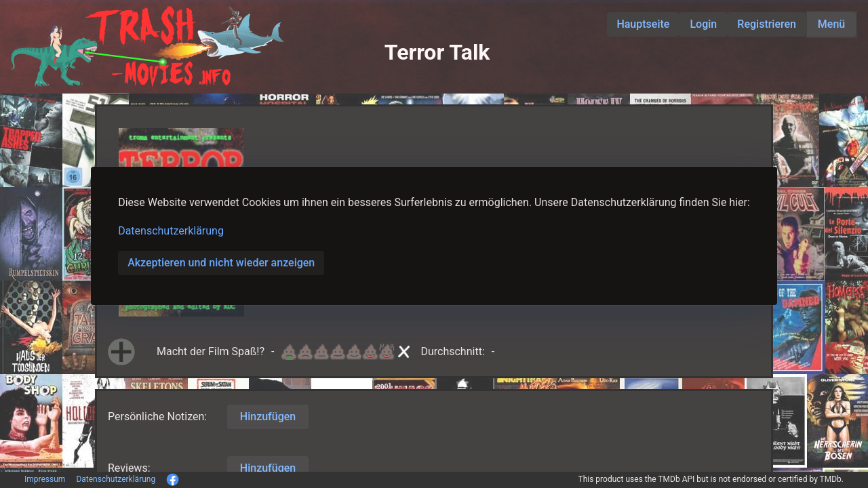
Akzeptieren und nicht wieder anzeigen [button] (221, 263)
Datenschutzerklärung (171, 231)
